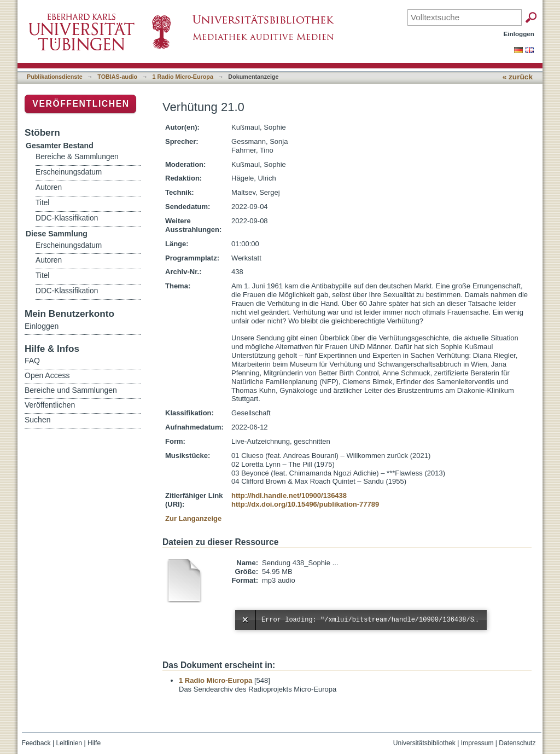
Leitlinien (69, 743)
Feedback (36, 743)
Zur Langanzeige (193, 518)
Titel (42, 203)
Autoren (49, 187)
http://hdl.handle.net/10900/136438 (289, 495)
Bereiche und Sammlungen (71, 390)
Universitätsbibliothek (424, 743)
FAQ (32, 361)
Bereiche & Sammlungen (77, 157)
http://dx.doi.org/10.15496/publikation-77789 (305, 504)
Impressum (477, 743)
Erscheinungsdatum (69, 172)
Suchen (37, 420)
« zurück (518, 77)
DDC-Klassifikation (67, 218)
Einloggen (519, 34)
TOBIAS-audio (117, 77)
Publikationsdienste (55, 77)
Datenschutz (517, 743)
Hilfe (94, 743)
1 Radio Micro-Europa (183, 77)
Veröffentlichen (81, 104)
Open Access (47, 375)
